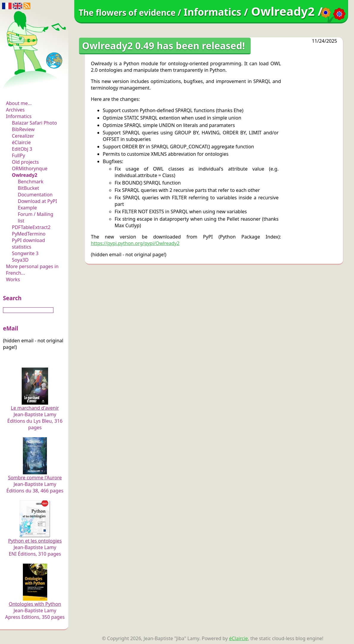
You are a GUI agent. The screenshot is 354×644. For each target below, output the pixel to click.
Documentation (35, 195)
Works (13, 279)
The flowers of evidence (35, 87)
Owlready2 (25, 175)
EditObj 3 (22, 149)
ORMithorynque (30, 168)
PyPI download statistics (28, 244)
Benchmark (31, 182)
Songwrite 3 (25, 253)
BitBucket (29, 188)
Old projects (25, 162)
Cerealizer (23, 136)
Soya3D (20, 260)
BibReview (23, 129)
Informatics (19, 116)
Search (12, 298)
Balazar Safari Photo (34, 123)
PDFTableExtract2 (31, 227)
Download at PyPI (37, 201)
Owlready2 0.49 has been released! (163, 46)
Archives (15, 110)
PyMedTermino (29, 234)
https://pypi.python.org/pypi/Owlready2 (135, 243)
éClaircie (21, 142)
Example (27, 208)
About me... (19, 103)
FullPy (18, 155)
